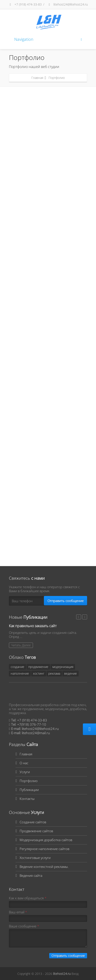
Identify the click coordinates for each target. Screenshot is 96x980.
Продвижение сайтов (36, 831)
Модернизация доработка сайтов (46, 840)
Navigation (48, 39)
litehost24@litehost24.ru (68, 4)
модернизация (63, 667)
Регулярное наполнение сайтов (44, 849)
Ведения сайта (31, 875)
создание (17, 667)
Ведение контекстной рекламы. (44, 867)
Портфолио (29, 781)
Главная (37, 78)
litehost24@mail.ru (36, 733)
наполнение (20, 673)
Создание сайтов (33, 822)
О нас (24, 763)
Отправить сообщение (65, 601)
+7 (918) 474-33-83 (25, 4)
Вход (75, 974)
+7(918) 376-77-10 (32, 724)
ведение (70, 673)
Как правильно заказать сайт (33, 626)
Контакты (27, 799)
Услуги (25, 772)
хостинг (39, 673)
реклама (54, 673)
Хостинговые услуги (35, 858)
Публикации (29, 790)
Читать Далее (21, 645)
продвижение (38, 667)
